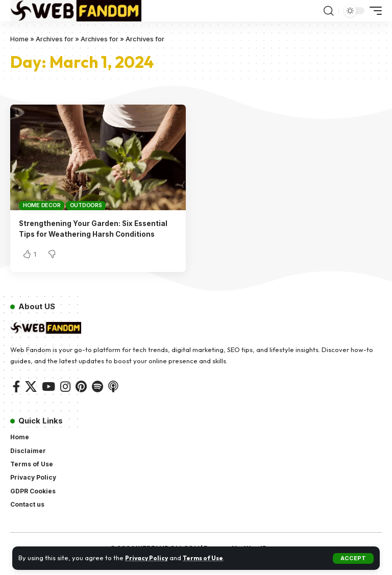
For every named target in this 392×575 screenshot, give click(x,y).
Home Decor (42, 205)
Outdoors (86, 205)
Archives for (55, 39)
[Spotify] (97, 398)
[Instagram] (65, 398)
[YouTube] (48, 398)
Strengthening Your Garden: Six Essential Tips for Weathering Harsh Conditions (90, 234)
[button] (353, 558)
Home (19, 39)
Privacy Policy (148, 558)
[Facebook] (16, 398)
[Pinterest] (81, 398)
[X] (31, 398)
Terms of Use (209, 558)
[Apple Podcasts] (113, 398)
